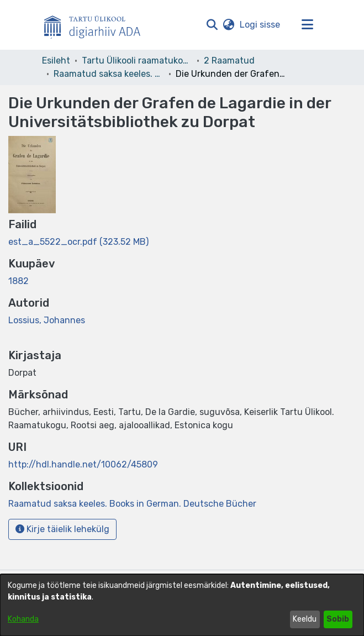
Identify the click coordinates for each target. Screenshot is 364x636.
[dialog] (182, 605)
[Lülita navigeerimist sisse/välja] (308, 25)
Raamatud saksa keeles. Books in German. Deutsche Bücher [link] (109, 74)
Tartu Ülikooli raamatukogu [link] (137, 61)
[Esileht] (97, 25)
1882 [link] (19, 281)
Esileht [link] (56, 61)
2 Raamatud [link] (229, 61)
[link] (78, 242)
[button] (212, 25)
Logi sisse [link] (260, 25)
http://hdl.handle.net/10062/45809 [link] (83, 464)
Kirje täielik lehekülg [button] (62, 529)
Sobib (338, 619)
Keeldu (305, 619)
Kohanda (23, 619)
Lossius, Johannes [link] (47, 320)
